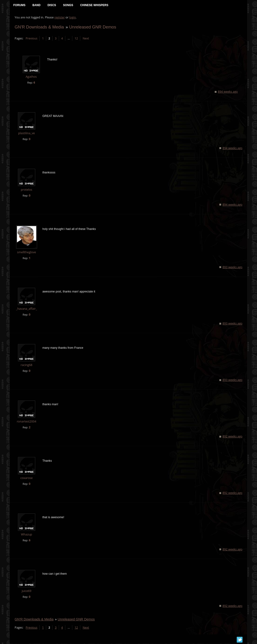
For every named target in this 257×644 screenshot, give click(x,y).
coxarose (26, 478)
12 (76, 39)
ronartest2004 (26, 422)
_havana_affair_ (26, 309)
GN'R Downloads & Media (39, 27)
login (72, 18)
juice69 (26, 591)
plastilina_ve (26, 133)
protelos (26, 190)
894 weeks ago (228, 92)
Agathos (31, 77)
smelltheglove (26, 252)
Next (86, 39)
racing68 (26, 365)
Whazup (26, 535)
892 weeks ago (233, 437)
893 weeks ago (233, 267)
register (60, 18)
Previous (31, 39)
